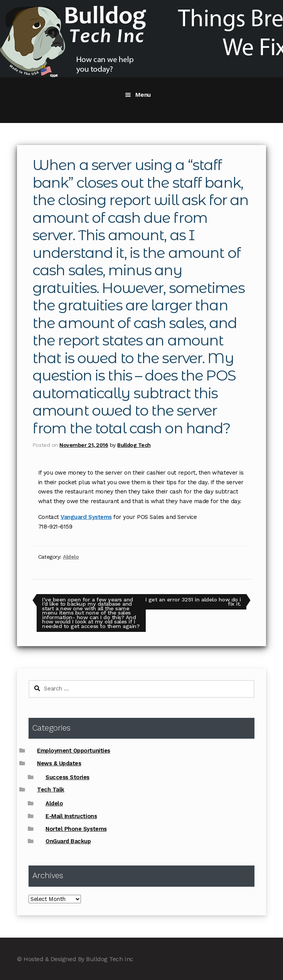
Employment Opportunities (74, 751)
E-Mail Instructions (71, 816)
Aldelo (71, 557)
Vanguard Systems (86, 517)
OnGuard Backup (68, 841)
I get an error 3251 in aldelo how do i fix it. (193, 601)
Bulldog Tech (134, 445)
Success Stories (67, 777)
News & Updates (59, 763)
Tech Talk (51, 790)
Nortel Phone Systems (76, 829)
